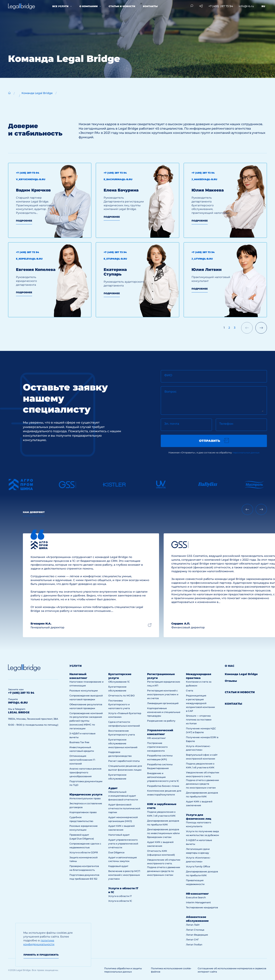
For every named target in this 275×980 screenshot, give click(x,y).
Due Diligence (116, 852)
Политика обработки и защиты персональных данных (123, 970)
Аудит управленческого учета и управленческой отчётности (123, 844)
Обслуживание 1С (119, 682)
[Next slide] (261, 509)
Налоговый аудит (119, 835)
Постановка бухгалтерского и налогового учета (119, 704)
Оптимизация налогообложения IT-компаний (83, 760)
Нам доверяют (34, 512)
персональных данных (246, 453)
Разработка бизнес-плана (163, 786)
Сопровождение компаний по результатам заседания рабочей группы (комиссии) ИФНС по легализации (86, 721)
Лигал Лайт (193, 925)
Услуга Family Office (198, 866)
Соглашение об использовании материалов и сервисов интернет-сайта (232, 970)
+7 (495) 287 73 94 (221, 6)
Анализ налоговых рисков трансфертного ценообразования (85, 772)
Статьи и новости (122, 6)
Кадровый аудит (118, 866)
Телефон (226, 424)
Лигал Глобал (194, 945)
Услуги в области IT (120, 896)
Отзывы (231, 681)
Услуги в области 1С (120, 901)
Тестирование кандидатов (202, 907)
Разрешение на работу (161, 721)
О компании (89, 6)
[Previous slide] (247, 509)
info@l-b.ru (246, 6)
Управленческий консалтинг (160, 732)
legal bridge (19, 712)
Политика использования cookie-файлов (171, 970)
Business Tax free (79, 742)
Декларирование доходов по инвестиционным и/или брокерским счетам (163, 833)
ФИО (168, 375)
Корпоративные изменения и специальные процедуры (164, 712)
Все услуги (60, 6)
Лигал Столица (195, 930)
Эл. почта (172, 424)
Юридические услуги (86, 794)
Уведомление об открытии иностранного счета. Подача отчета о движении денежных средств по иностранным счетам (164, 867)
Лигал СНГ (192, 940)
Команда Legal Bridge (37, 93)
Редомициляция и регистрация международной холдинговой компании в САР (200, 703)
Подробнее (24, 221)
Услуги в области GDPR (84, 852)
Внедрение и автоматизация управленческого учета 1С (163, 777)
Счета (190, 691)
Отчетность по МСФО (121, 696)
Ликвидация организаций (163, 703)
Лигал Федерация (197, 935)
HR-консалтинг (156, 738)
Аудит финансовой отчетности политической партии (124, 808)
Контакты (150, 6)
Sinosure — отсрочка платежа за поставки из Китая (199, 720)
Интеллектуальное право (85, 798)
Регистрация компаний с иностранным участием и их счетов (163, 694)
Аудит (113, 788)
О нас (230, 666)
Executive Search (196, 897)
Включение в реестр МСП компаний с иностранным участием (124, 875)
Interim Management (198, 902)
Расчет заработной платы (124, 761)
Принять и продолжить (41, 955)
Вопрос (170, 392)
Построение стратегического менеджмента (157, 747)
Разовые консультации (84, 691)
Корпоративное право (83, 812)
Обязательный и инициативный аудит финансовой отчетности (123, 796)
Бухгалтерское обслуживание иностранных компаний (123, 743)
